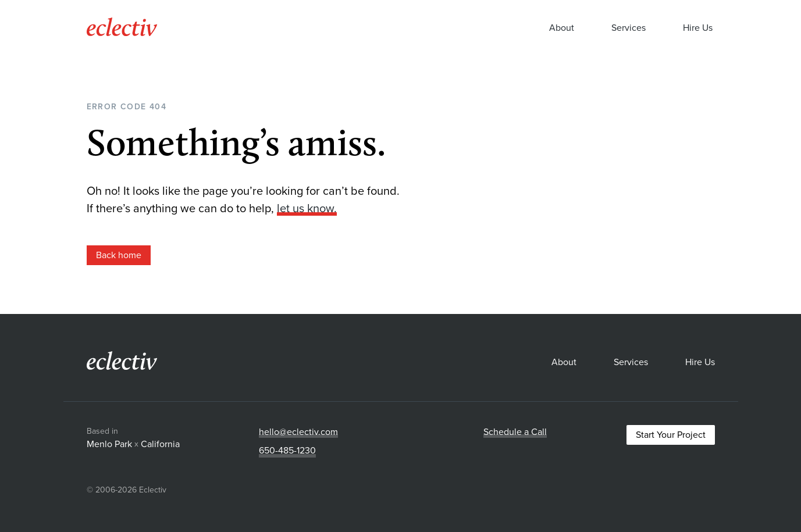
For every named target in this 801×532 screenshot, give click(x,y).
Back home (119, 255)
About (562, 30)
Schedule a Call (515, 432)
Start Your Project (671, 435)
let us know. (307, 209)
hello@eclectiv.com (298, 432)
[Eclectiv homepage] (122, 33)
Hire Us (698, 30)
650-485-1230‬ (287, 451)
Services (629, 30)
